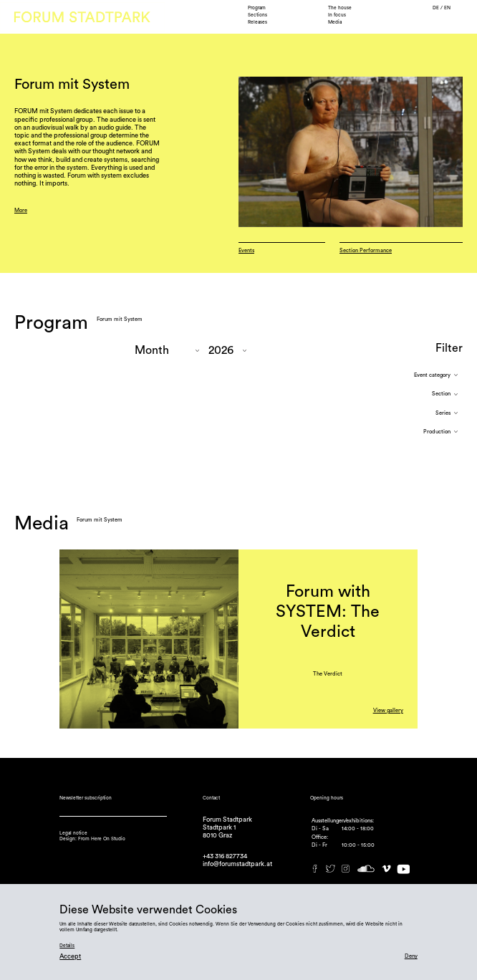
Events (246, 250)
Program (257, 8)
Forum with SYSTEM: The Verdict (328, 611)
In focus (337, 15)
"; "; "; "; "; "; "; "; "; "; (167, 351)
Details (67, 946)
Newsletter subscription (86, 798)
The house (340, 8)
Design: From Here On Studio (92, 839)
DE (437, 8)
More (21, 210)
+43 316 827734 (225, 856)
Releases (257, 22)
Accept (70, 956)
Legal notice (73, 833)
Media (335, 22)
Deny (411, 956)
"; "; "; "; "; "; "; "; (227, 351)
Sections (257, 15)
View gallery (388, 710)
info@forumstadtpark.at (237, 864)
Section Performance (366, 250)
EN (447, 8)
